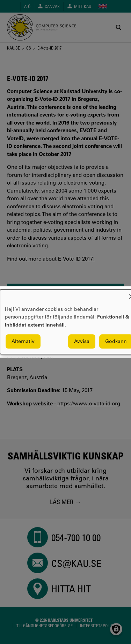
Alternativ (23, 342)
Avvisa (82, 342)
